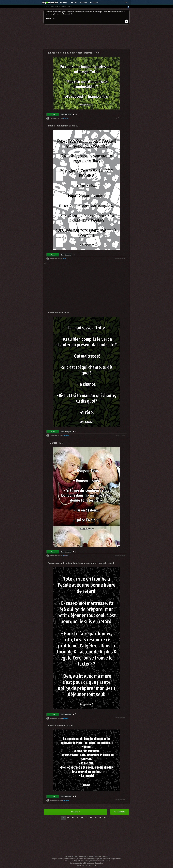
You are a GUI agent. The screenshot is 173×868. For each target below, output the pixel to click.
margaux (66, 800)
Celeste (65, 718)
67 (77, 818)
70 (64, 818)
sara (64, 259)
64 (91, 818)
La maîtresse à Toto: (59, 313)
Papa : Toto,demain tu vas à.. (63, 126)
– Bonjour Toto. (56, 443)
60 (109, 818)
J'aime (53, 115)
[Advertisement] (86, 37)
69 (68, 818)
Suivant (75, 812)
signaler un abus (120, 118)
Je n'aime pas (66, 115)
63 (96, 818)
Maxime (66, 556)
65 (86, 818)
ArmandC (66, 118)
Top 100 (73, 2)
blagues (47, 7)
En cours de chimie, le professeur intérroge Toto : (74, 53)
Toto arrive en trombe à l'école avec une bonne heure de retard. (81, 563)
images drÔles (61, 7)
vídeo (70, 7)
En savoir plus (50, 18)
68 (73, 818)
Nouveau (83, 2)
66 (82, 818)
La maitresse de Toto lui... (62, 726)
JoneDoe (66, 436)
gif (53, 7)
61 (105, 818)
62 (100, 818)
